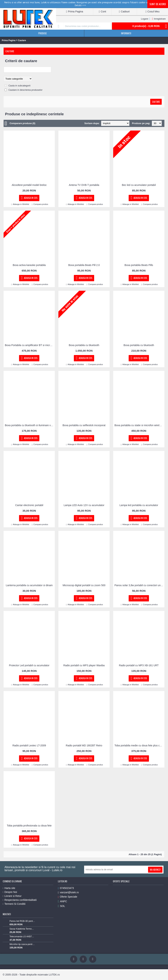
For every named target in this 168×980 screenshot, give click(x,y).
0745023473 (66, 888)
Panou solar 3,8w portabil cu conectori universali (139, 585)
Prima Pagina (9, 40)
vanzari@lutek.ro (68, 892)
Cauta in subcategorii (19, 86)
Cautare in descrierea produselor (25, 90)
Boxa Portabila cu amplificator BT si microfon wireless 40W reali (30, 345)
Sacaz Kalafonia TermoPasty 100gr (22, 929)
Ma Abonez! (155, 870)
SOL (61, 906)
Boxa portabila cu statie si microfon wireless (139, 425)
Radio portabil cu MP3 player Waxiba (84, 665)
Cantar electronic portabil (29, 505)
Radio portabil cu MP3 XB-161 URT (139, 665)
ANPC (62, 901)
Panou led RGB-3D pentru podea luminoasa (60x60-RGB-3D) (22, 921)
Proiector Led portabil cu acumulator (29, 665)
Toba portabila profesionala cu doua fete (29, 826)
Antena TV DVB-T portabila (84, 185)
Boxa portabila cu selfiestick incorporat (84, 425)
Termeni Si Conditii (14, 904)
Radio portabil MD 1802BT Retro (84, 745)
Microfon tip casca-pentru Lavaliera (22, 944)
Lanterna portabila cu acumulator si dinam (29, 585)
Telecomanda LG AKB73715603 (22, 937)
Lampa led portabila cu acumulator (139, 505)
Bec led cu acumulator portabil (139, 185)
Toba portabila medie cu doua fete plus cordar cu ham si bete (139, 745)
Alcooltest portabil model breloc (29, 185)
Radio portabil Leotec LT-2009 (29, 745)
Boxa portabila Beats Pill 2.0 (84, 265)
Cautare (22, 40)
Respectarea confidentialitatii (20, 900)
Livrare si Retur (12, 896)
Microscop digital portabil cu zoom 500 (84, 585)
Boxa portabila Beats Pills (139, 265)
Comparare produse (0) (22, 123)
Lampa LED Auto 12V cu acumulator (84, 505)
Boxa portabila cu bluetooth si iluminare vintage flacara (30, 425)
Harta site (9, 888)
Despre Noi (10, 892)
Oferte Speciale (68, 897)
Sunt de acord (158, 4)
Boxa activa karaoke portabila (29, 265)
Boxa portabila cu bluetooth (84, 345)
